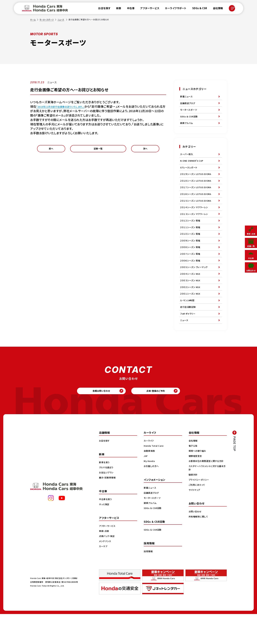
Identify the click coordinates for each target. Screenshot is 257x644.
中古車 (129, 9)
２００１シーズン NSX (191, 317)
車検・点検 (104, 561)
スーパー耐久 (187, 159)
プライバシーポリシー (200, 510)
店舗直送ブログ (188, 104)
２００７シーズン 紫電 (191, 272)
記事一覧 (98, 150)
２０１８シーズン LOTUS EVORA (197, 189)
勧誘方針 (193, 505)
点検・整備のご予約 (162, 420)
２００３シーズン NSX (191, 302)
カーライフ (149, 471)
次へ (145, 150)
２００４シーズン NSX (191, 295)
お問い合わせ (196, 541)
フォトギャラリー (188, 340)
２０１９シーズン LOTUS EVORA (197, 182)
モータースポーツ (48, 19)
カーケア (104, 576)
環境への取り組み (198, 481)
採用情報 (148, 581)
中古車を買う (106, 529)
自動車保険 (150, 481)
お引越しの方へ (152, 496)
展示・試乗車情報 (108, 507)
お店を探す (103, 9)
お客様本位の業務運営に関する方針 (207, 491)
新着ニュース (187, 97)
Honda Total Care (154, 476)
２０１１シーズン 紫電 (191, 242)
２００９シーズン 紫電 (191, 257)
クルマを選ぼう (107, 497)
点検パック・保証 (107, 566)
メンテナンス (105, 571)
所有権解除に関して (199, 546)
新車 (117, 9)
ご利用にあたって (197, 515)
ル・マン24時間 (188, 325)
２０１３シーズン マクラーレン (195, 227)
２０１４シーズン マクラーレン (195, 219)
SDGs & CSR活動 (189, 119)
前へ (51, 150)
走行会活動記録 (188, 332)
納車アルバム (187, 127)
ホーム (33, 19)
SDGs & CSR (198, 9)
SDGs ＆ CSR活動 (153, 538)
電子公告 (193, 476)
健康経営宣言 (196, 486)
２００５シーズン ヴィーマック (195, 287)
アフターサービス (148, 9)
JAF (146, 486)
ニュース (63, 19)
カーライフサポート (174, 9)
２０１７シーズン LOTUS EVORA (197, 197)
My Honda (150, 491)
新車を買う (105, 492)
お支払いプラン (107, 502)
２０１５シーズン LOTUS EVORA (197, 212)
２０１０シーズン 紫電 (191, 249)
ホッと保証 (105, 534)
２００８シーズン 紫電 (191, 265)
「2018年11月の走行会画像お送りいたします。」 (67, 106)
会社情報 (216, 9)
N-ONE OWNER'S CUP (193, 167)
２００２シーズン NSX (191, 310)
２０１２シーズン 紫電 (191, 234)
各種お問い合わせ (95, 420)
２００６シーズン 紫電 (191, 280)
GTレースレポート (189, 174)
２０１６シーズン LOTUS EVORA (197, 204)
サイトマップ (195, 520)
